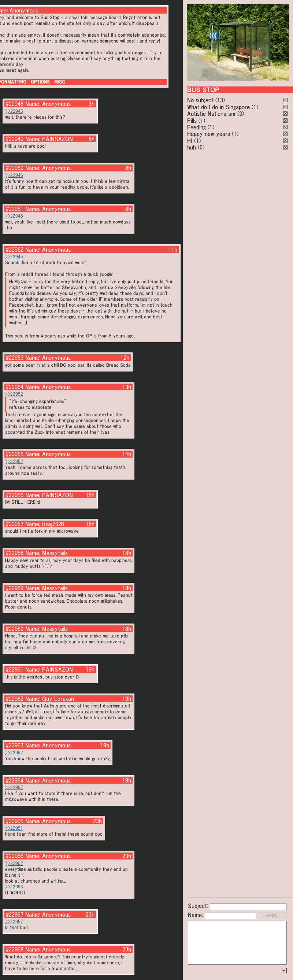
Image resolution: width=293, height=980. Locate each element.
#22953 (15, 358)
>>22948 (14, 216)
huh (192, 147)
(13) (220, 100)
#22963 (15, 745)
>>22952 (14, 394)
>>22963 (14, 887)
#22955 (15, 454)
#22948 (15, 104)
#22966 (15, 856)
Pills (192, 121)
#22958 (15, 553)
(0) (201, 147)
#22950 (15, 168)
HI (190, 141)
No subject (201, 100)
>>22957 (14, 787)
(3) (241, 114)
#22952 (15, 249)
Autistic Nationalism (211, 114)
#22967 (15, 914)
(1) (255, 107)
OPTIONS (40, 82)
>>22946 (14, 175)
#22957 (15, 524)
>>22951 (14, 828)
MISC (60, 82)
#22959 (15, 588)
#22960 (15, 629)
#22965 (15, 821)
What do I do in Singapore (218, 107)
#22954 (15, 387)
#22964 (15, 780)
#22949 (15, 139)
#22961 (15, 669)
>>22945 (14, 111)
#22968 (15, 949)
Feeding (196, 127)
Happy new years (209, 134)
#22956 (15, 495)
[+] (284, 970)
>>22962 (14, 753)
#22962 (15, 699)
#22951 (15, 209)
